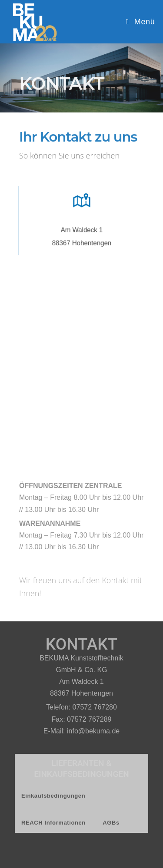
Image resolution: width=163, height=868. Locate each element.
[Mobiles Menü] (140, 22)
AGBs (111, 823)
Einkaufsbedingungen (53, 796)
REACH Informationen (53, 823)
